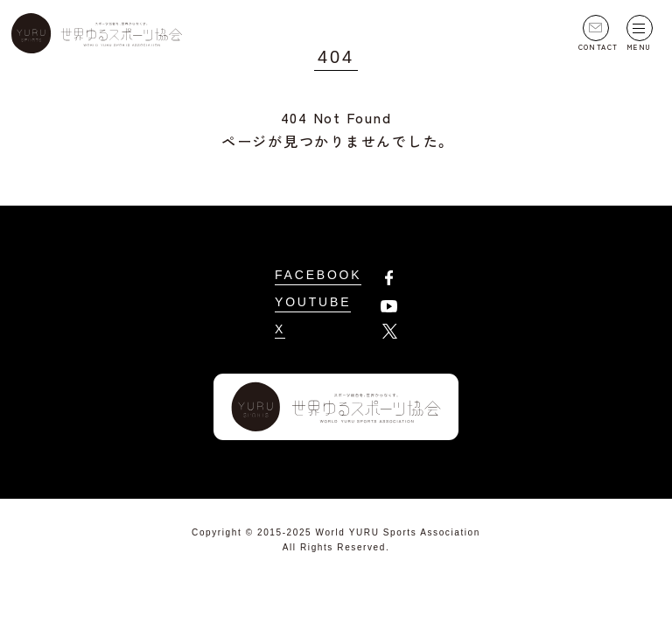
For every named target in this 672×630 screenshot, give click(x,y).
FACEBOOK (318, 275)
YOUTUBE (313, 302)
